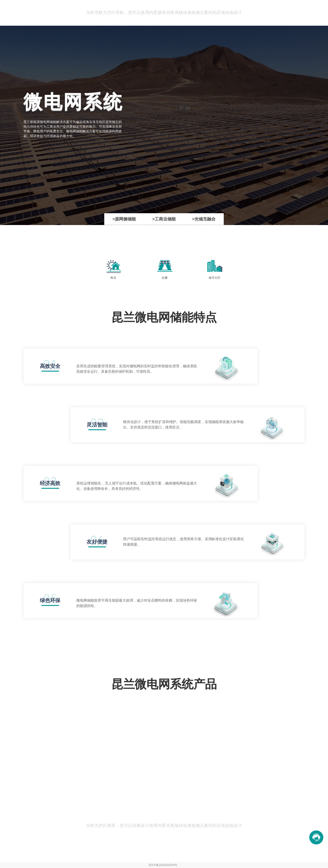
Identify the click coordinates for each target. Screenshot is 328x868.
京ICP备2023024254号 (163, 865)
